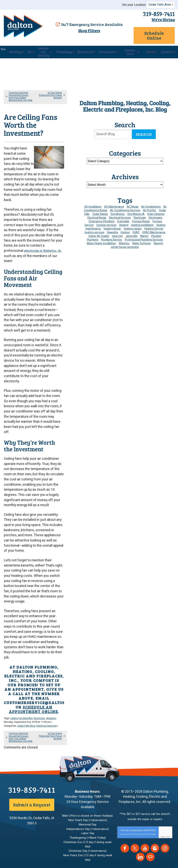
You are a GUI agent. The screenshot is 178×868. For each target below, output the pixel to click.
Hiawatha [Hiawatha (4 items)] (112, 227)
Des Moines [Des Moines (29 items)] (118, 209)
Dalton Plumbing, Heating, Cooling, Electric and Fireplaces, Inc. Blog (125, 101)
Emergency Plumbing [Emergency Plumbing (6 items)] (102, 216)
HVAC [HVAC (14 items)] (136, 227)
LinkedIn (140, 786)
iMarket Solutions (67, 858)
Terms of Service (147, 764)
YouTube (145, 778)
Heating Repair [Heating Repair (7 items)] (112, 224)
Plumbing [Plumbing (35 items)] (93, 235)
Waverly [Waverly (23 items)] (158, 238)
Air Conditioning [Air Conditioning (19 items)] (151, 202)
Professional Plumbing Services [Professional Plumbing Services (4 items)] (144, 235)
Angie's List (150, 786)
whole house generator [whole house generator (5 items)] (125, 242)
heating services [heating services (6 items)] (94, 227)
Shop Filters (87, 31)
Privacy (163, 766)
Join (132, 838)
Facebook (125, 778)
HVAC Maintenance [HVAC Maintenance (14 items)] (154, 227)
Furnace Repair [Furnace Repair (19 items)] (141, 216)
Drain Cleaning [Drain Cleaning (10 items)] (156, 209)
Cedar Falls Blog (26, 659)
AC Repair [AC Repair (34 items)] (133, 202)
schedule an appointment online (33, 643)
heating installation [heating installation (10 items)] (142, 220)
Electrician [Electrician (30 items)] (140, 213)
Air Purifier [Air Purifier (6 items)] (150, 205)
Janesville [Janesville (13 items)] (131, 231)
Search (144, 129)
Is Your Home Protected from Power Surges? (50, 90)
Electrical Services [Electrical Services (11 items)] (120, 213)
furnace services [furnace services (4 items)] (106, 220)
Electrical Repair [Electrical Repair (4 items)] (97, 213)
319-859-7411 (157, 14)
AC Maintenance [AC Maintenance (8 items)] (114, 202)
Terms (168, 766)
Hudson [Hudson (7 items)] (125, 227)
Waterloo (51, 652)
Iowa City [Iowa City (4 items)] (117, 231)
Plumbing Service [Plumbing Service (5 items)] (111, 235)
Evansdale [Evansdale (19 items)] (123, 216)
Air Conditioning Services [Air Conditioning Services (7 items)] (125, 205)
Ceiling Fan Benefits (21, 652)
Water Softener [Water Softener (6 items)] (142, 238)
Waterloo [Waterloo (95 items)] (124, 238)
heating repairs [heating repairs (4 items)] (133, 224)
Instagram (165, 778)
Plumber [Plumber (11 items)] (156, 231)
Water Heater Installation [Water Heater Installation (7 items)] (101, 238)
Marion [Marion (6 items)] (144, 231)
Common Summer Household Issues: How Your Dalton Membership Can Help (21, 92)
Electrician (39, 652)
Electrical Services (47, 659)
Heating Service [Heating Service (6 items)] (154, 224)
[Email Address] (81, 838)
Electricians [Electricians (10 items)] (156, 213)
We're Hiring (161, 20)
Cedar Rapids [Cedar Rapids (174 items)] (100, 209)
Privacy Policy (134, 764)
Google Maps (155, 778)
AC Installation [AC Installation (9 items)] (93, 202)
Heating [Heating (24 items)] (124, 220)
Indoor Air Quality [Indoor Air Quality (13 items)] (99, 231)
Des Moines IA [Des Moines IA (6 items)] (136, 209)
